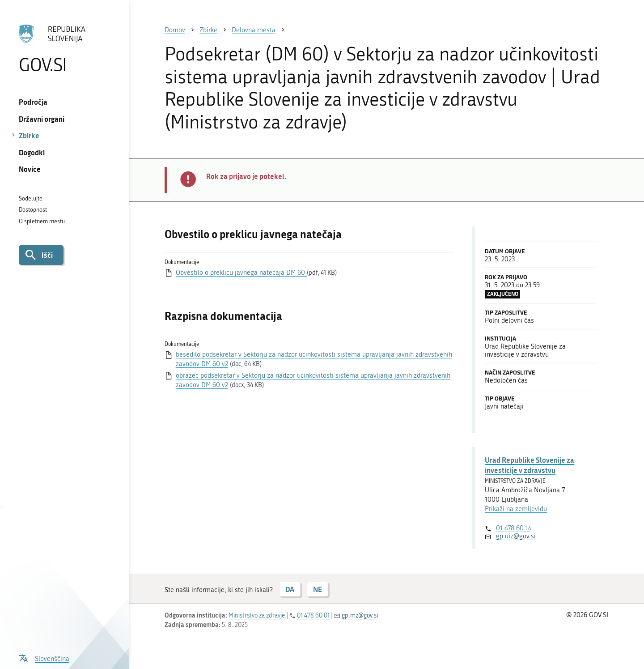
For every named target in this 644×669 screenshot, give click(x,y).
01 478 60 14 (514, 528)
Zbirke (29, 135)
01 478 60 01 (313, 616)
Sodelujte (31, 198)
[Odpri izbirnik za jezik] (44, 658)
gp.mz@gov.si (360, 616)
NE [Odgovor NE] (318, 589)
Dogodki (32, 152)
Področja (33, 102)
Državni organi (42, 119)
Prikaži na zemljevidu (516, 509)
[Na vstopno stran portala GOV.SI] (64, 49)
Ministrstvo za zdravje (257, 616)
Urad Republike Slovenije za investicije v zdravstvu (530, 465)
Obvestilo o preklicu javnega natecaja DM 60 (241, 273)
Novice (30, 169)
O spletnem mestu (42, 221)
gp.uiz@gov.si (516, 536)
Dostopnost (33, 210)
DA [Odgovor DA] (290, 589)
